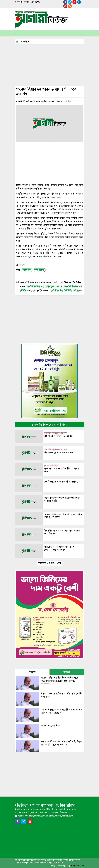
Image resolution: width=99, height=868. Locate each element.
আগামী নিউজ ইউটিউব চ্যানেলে (65, 291)
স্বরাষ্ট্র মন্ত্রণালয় (39, 270)
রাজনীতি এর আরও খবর (49, 563)
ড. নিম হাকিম (65, 805)
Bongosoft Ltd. (77, 866)
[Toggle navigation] (14, 33)
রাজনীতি (25, 42)
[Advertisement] (57, 65)
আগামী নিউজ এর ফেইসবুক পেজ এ (44, 286)
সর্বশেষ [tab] (32, 672)
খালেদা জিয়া (27, 270)
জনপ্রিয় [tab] (67, 672)
